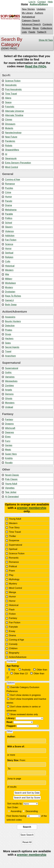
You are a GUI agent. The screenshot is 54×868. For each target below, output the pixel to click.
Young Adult (11, 484)
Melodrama (11, 210)
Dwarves (9, 432)
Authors (39, 13)
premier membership (32, 508)
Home (24, 4)
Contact (42, 2)
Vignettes (10, 488)
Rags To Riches (13, 296)
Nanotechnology (13, 133)
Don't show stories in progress (25, 695)
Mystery (9, 287)
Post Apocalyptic (13, 89)
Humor (8, 197)
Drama (8, 205)
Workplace (10, 283)
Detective (10, 326)
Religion (9, 257)
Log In (32, 2)
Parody (9, 201)
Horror (8, 248)
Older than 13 (20, 674)
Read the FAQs (36, 66)
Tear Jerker (11, 492)
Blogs (36, 28)
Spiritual (9, 253)
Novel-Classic (12, 475)
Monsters (10, 403)
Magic (8, 450)
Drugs (8, 334)
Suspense (14, 540)
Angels (8, 390)
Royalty (9, 463)
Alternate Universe (14, 111)
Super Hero (11, 454)
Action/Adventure (18, 657)
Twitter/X (42, 32)
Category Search (31, 21)
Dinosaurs (10, 124)
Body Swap (11, 305)
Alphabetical (28, 17)
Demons (9, 394)
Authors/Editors (39, 4)
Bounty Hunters (13, 321)
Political (13, 566)
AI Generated (12, 497)
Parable (9, 214)
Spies (8, 343)
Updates (41, 9)
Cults (8, 261)
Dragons (9, 424)
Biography (14, 653)
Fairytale (13, 627)
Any (13, 670)
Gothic (8, 372)
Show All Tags (46, 40)
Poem (12, 571)
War (7, 274)
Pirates (9, 330)
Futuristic (10, 107)
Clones (9, 120)
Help (50, 2)
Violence (9, 231)
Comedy (13, 644)
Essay (12, 631)
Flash (12, 610)
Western (9, 270)
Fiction (12, 614)
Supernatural (12, 368)
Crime (8, 192)
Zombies (9, 386)
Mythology (14, 579)
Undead (9, 407)
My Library (27, 13)
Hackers (9, 338)
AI (6, 154)
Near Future (11, 137)
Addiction (10, 236)
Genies (9, 445)
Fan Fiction (11, 240)
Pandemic (10, 141)
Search (27, 830)
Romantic (14, 558)
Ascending (16, 814)
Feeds (32, 32)
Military (9, 279)
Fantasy (9, 419)
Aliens (8, 98)
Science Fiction (13, 81)
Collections (46, 28)
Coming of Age (12, 179)
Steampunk (11, 158)
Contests (47, 24)
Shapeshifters (12, 150)
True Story (14, 528)
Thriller (12, 536)
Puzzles (9, 188)
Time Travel (11, 94)
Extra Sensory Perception (18, 163)
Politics (9, 218)
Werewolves (11, 381)
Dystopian (10, 292)
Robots (9, 145)
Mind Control (11, 167)
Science (9, 244)
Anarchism (10, 356)
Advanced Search (31, 24)
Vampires (10, 377)
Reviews (26, 28)
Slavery (9, 227)
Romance (10, 184)
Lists (24, 32)
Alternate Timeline (14, 115)
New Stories (28, 9)
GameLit (9, 300)
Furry (8, 441)
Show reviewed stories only (24, 714)
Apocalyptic (11, 85)
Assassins (10, 317)
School (8, 223)
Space (8, 102)
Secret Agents (12, 347)
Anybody (26, 670)
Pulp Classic (11, 479)
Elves (8, 437)
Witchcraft (10, 428)
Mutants (9, 128)
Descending (32, 814)
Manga (12, 592)
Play (11, 575)
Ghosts (9, 398)
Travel (8, 351)
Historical (10, 266)
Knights (9, 458)
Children (13, 648)
